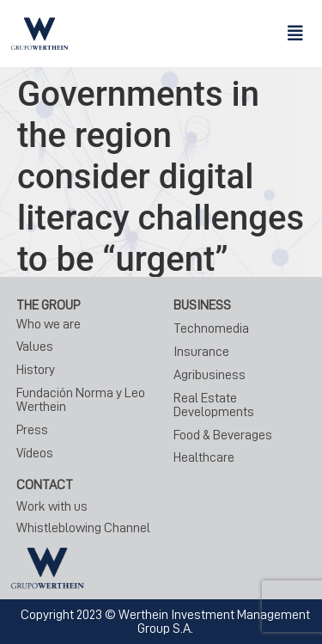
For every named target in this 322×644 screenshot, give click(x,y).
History (36, 370)
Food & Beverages (223, 435)
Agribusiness (210, 375)
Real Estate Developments (214, 405)
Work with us (52, 506)
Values (35, 347)
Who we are (49, 324)
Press (32, 430)
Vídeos (35, 453)
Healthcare (204, 457)
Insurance (201, 352)
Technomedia (211, 328)
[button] (295, 34)
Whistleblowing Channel (83, 528)
